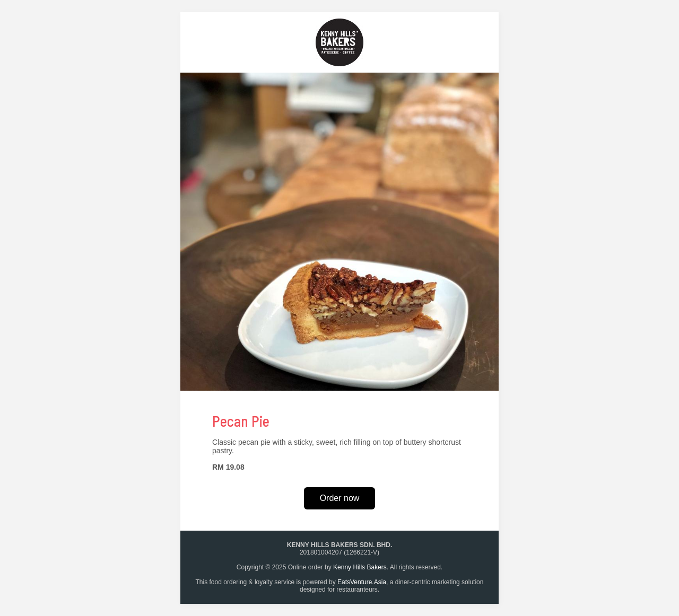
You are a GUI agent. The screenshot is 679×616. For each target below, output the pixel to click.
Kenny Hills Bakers (360, 567)
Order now (340, 498)
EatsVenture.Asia (362, 582)
